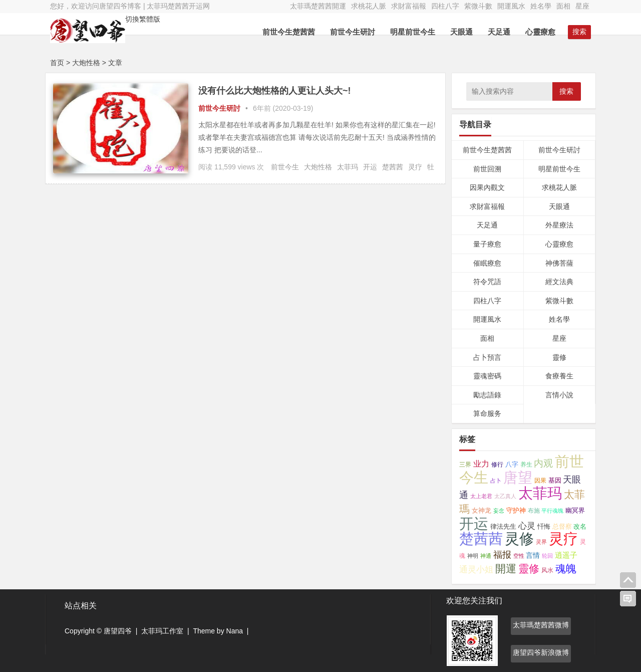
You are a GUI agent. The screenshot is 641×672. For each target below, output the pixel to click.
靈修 (559, 357)
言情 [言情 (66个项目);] (533, 555)
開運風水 (511, 6)
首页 (57, 63)
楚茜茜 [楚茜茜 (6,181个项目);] (481, 539)
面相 (563, 6)
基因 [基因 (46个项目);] (555, 480)
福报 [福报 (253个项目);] (502, 554)
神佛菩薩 (559, 263)
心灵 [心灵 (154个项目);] (527, 526)
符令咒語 (487, 282)
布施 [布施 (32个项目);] (534, 510)
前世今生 (285, 167)
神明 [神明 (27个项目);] (473, 556)
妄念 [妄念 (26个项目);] (499, 511)
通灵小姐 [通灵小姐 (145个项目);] (476, 570)
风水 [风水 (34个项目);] (547, 570)
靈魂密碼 (487, 376)
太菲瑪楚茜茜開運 (318, 6)
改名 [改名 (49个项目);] (580, 526)
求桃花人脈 (369, 6)
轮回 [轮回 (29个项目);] (547, 556)
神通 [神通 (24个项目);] (486, 556)
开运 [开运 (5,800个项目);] (474, 524)
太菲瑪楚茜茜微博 (541, 625)
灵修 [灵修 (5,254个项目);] (519, 539)
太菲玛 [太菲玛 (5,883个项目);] (540, 493)
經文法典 (559, 282)
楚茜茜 (393, 167)
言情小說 (559, 395)
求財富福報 (409, 6)
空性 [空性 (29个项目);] (519, 556)
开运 (370, 167)
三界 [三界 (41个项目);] (465, 465)
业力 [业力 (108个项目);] (481, 464)
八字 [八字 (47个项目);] (512, 464)
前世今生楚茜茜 (289, 32)
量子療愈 (487, 244)
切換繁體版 (143, 19)
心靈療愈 (540, 32)
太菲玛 (348, 167)
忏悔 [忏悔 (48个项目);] (544, 526)
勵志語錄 (487, 395)
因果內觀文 (487, 187)
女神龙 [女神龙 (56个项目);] (482, 510)
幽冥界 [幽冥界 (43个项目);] (575, 511)
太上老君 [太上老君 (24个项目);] (481, 496)
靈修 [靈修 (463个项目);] (529, 569)
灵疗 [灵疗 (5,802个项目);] (563, 539)
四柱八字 (445, 6)
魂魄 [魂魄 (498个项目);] (566, 569)
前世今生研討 (353, 32)
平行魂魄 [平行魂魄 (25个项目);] (552, 511)
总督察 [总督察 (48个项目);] (562, 526)
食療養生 (559, 376)
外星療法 (559, 225)
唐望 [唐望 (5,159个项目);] (518, 478)
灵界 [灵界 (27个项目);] (541, 542)
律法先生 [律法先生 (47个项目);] (503, 526)
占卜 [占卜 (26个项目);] (496, 481)
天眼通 (461, 32)
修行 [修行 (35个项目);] (497, 465)
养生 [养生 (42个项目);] (526, 465)
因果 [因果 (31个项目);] (540, 481)
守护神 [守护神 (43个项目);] (516, 511)
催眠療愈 (487, 263)
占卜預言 (487, 357)
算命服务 (487, 413)
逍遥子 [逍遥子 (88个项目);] (566, 555)
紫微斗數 (478, 6)
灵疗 (415, 167)
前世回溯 (487, 169)
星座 (582, 6)
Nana (235, 631)
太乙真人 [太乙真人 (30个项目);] (505, 496)
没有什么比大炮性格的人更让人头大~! (275, 91)
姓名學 (541, 6)
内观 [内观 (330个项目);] (543, 463)
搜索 (566, 91)
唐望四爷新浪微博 (541, 652)
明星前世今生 (413, 32)
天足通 (499, 32)
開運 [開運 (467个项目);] (506, 569)
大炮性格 (318, 167)
